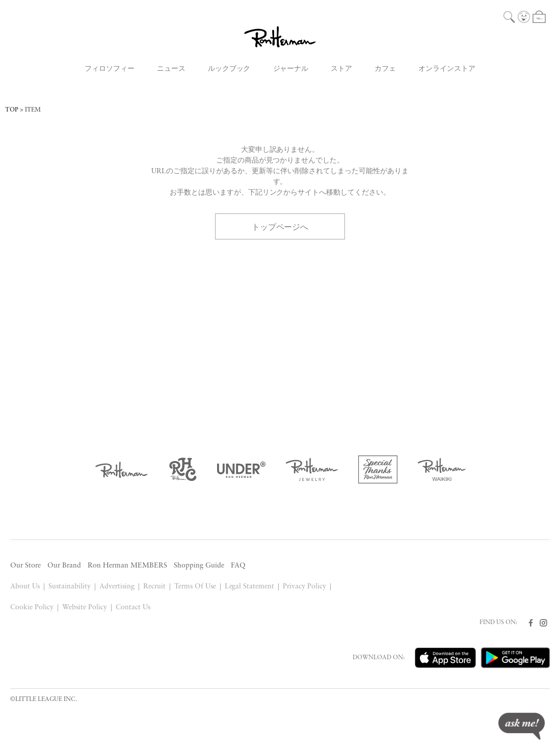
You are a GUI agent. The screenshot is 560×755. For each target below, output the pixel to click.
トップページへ (280, 226)
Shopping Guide (199, 566)
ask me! (522, 726)
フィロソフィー (110, 69)
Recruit (154, 587)
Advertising (117, 587)
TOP (12, 110)
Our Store (25, 566)
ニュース (171, 69)
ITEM (33, 110)
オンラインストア (447, 69)
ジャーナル (291, 69)
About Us (25, 587)
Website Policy (85, 608)
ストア (341, 69)
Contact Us (133, 608)
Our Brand (64, 566)
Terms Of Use (195, 587)
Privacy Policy (304, 587)
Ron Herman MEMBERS (127, 566)
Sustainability (70, 587)
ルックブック (229, 69)
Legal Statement (250, 587)
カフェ (385, 69)
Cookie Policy (32, 608)
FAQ (238, 566)
